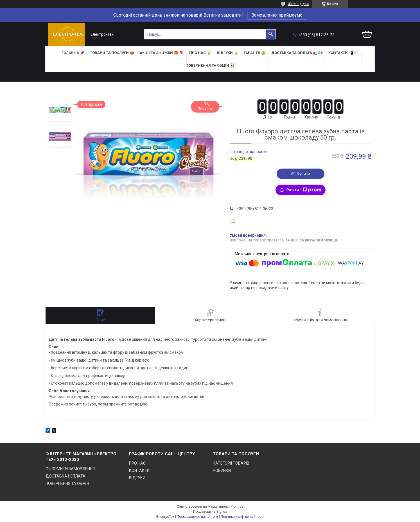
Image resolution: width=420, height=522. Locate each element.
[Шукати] (271, 34)
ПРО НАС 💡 (200, 53)
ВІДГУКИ (137, 478)
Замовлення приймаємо (277, 15)
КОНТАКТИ (139, 471)
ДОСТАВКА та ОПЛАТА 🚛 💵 (297, 53)
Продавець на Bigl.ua (210, 512)
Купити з (303, 190)
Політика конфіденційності (242, 517)
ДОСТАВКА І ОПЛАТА (66, 476)
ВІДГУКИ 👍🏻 (227, 53)
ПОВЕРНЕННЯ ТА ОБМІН (67, 483)
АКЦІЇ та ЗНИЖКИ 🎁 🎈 (162, 53)
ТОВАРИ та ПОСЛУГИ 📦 (112, 53)
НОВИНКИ (222, 471)
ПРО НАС (137, 463)
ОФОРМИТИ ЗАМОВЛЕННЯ (70, 469)
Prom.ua (237, 507)
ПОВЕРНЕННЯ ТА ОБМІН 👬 (210, 65)
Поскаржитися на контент (197, 517)
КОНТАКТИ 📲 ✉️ (343, 53)
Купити (303, 174)
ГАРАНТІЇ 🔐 (255, 53)
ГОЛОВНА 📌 (73, 53)
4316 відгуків (299, 4)
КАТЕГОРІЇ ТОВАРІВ (231, 463)
